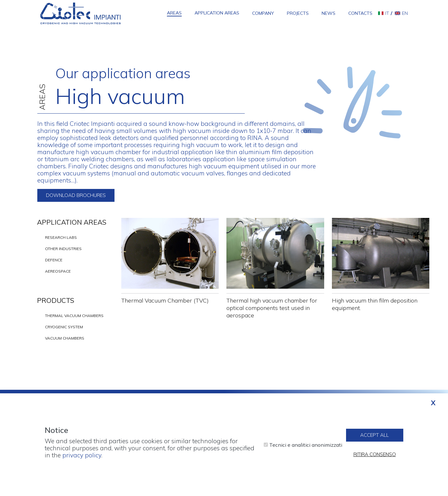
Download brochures (76, 195)
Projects (298, 13)
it (387, 13)
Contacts (360, 13)
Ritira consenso (375, 458)
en (405, 13)
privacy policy (82, 458)
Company (263, 13)
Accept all (375, 438)
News (329, 13)
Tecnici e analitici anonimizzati (306, 448)
